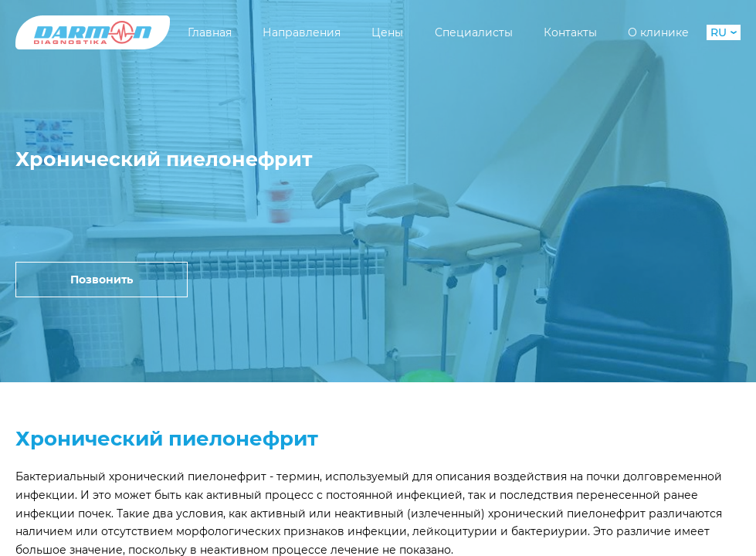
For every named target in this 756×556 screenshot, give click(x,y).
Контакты (570, 32)
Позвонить (102, 280)
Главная (210, 32)
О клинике (658, 32)
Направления (302, 32)
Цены (387, 32)
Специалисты (474, 32)
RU (724, 32)
